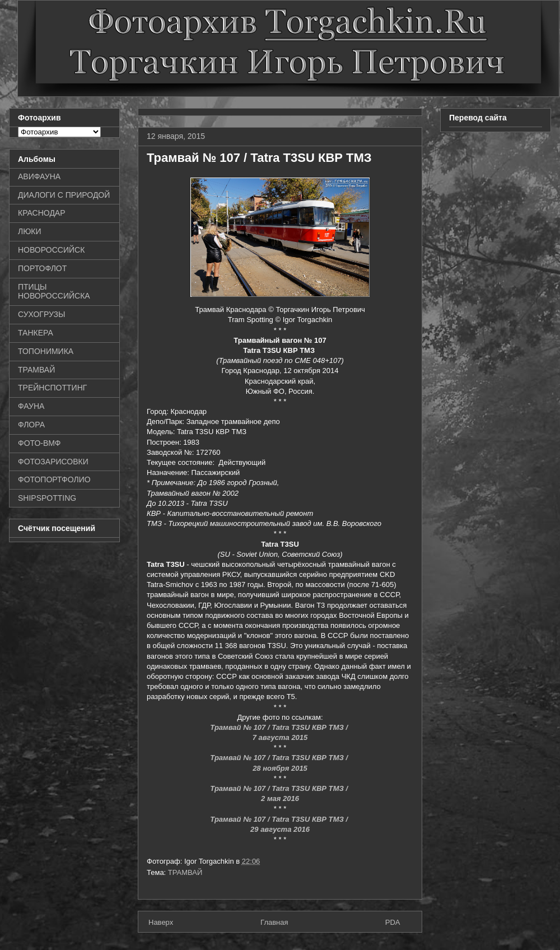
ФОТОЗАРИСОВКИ (53, 462)
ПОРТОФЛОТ (42, 268)
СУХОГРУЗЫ (41, 314)
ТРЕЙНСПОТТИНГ (52, 388)
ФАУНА (31, 406)
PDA (393, 922)
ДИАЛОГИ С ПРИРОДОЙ (64, 195)
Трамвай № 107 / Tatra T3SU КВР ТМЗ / (280, 727)
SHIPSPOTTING (47, 498)
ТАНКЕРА (36, 333)
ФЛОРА (31, 425)
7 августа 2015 (280, 737)
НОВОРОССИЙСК (51, 250)
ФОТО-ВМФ (39, 443)
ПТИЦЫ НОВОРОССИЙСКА (54, 292)
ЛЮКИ (30, 231)
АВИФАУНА (39, 176)
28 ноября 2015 (280, 768)
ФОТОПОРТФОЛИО (54, 479)
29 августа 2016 (280, 829)
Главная (274, 922)
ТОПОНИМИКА (46, 351)
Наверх (161, 922)
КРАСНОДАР (42, 213)
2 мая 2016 (280, 798)
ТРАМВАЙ (185, 872)
